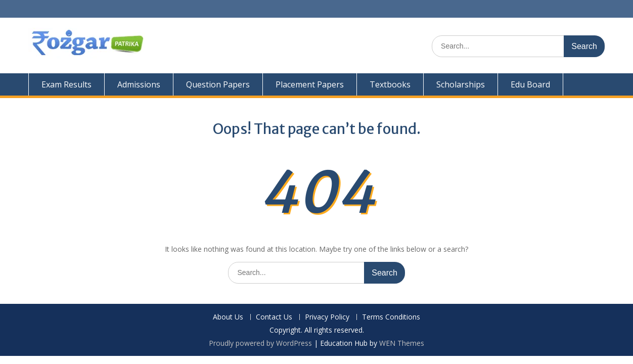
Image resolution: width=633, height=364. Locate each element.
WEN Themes (402, 343)
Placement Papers (310, 84)
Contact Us (274, 317)
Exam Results (66, 84)
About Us (228, 317)
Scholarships (461, 84)
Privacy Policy (327, 317)
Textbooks (390, 84)
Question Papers (218, 84)
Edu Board (530, 84)
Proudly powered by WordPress (260, 343)
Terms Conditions (391, 317)
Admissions (139, 84)
